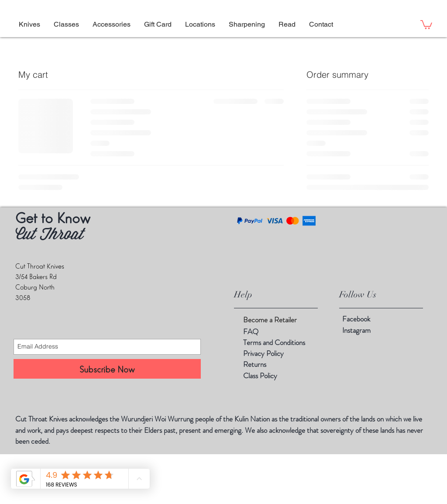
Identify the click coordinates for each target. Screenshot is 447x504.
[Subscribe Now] (107, 369)
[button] (287, 24)
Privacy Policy (263, 353)
